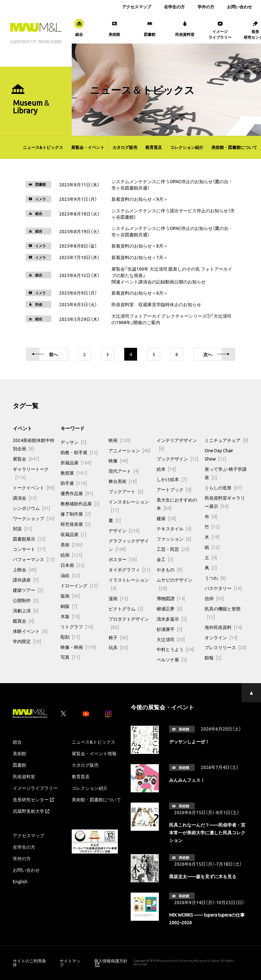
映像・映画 (78, 647)
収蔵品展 (73, 534)
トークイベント (34, 487)
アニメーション (129, 450)
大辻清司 (171, 639)
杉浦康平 (169, 629)
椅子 (118, 637)
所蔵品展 (76, 462)
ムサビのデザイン (175, 584)
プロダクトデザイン (129, 623)
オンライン (221, 637)
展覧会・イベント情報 (94, 753)
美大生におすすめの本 (177, 504)
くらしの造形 (223, 487)
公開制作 (26, 600)
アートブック (174, 489)
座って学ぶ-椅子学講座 (226, 473)
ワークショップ (34, 518)
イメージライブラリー (35, 788)
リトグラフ (77, 626)
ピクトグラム (126, 608)
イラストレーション (129, 584)
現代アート (124, 471)
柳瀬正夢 (169, 608)
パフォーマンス (34, 559)
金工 (165, 559)
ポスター (123, 559)
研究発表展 (76, 524)
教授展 (74, 473)
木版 (70, 616)
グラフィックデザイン (129, 545)
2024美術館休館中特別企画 (34, 444)
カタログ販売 (125, 147)
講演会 (25, 498)
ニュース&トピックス (43, 147)
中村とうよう (175, 649)
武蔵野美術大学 (31, 811)
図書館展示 (29, 539)
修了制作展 (76, 514)
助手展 (74, 483)
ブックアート (126, 491)
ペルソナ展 (172, 659)
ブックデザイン (177, 459)
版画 (70, 596)
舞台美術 (123, 481)
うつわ (215, 578)
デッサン (73, 442)
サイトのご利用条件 (29, 963)
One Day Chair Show (219, 454)
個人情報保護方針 (111, 963)
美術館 (20, 753)
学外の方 (206, 7)
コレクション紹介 (187, 147)
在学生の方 (174, 7)
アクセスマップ (137, 7)
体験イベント (30, 631)
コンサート (29, 549)
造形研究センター (33, 799)
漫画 (118, 598)
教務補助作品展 (80, 503)
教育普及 (154, 147)
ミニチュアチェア (226, 440)
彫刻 (70, 637)
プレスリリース (225, 647)
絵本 (166, 469)
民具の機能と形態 (223, 613)
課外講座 (26, 580)
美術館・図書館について (234, 147)
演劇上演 (26, 610)
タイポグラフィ (129, 569)
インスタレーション (129, 506)
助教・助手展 (79, 452)
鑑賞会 (23, 621)
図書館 (20, 765)
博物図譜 (171, 598)
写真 (70, 657)
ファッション (174, 539)
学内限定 (27, 641)
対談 (22, 528)
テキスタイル (174, 528)
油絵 (70, 575)
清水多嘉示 (172, 619)
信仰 (214, 598)
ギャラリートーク (31, 473)
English (20, 881)
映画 (119, 440)
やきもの (169, 569)
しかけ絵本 (172, 479)
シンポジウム (31, 508)
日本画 (72, 565)
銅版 (69, 606)
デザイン (124, 530)
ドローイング (79, 585)
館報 (213, 657)
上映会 (25, 569)
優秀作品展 (77, 493)
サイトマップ (70, 963)
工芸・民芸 (173, 549)
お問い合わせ (240, 7)
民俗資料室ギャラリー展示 (225, 502)
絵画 (71, 555)
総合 (17, 742)
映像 (118, 461)
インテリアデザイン (177, 444)
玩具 (118, 647)
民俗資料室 (24, 776)
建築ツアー (28, 590)
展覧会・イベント (88, 147)
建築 (166, 518)
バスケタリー (223, 588)
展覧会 (26, 459)
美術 (71, 544)
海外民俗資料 (223, 627)
